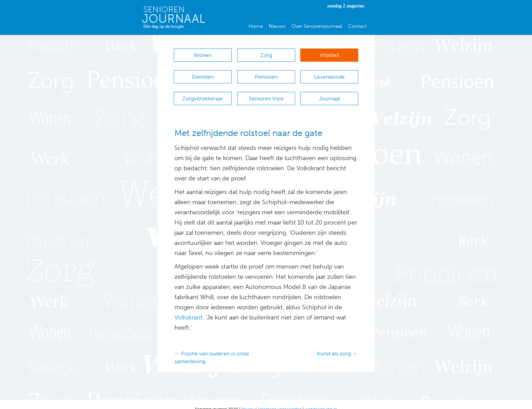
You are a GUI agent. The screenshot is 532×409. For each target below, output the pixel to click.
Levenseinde (329, 73)
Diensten (203, 73)
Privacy (248, 399)
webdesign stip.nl (321, 399)
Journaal (329, 92)
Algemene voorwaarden (280, 399)
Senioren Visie (266, 92)
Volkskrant (188, 308)
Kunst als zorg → (337, 344)
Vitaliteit (329, 55)
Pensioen (266, 73)
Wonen (203, 55)
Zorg (266, 55)
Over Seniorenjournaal (317, 26)
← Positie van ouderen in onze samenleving (212, 348)
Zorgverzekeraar (203, 92)
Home (256, 26)
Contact (357, 26)
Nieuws (277, 26)
